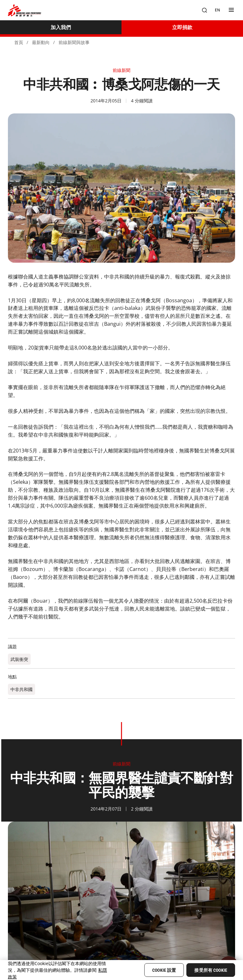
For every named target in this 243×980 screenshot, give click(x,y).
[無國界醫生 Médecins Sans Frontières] (25, 10)
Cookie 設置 (164, 970)
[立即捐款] (182, 27)
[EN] (217, 10)
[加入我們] (61, 27)
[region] (121, 970)
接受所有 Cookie (211, 970)
